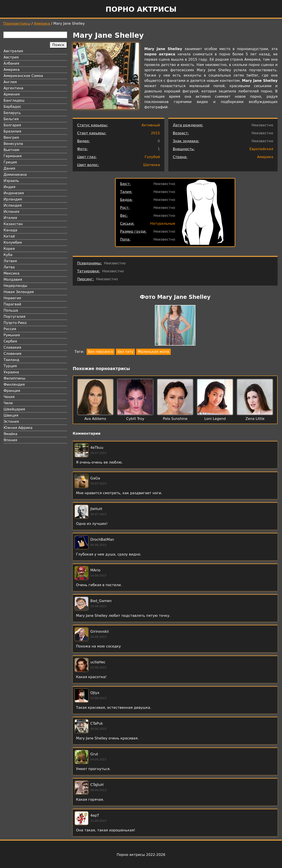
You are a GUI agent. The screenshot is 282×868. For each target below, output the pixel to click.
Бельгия (11, 119)
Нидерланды (15, 286)
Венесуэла (13, 144)
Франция (12, 391)
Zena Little (255, 419)
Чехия (9, 397)
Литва (9, 267)
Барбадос (12, 107)
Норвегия (12, 298)
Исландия (13, 205)
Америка (42, 23)
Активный (151, 125)
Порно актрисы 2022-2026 (141, 855)
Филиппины (14, 378)
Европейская (261, 149)
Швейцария (14, 409)
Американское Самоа (23, 76)
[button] (175, 326)
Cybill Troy (135, 419)
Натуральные (163, 224)
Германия (13, 156)
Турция (10, 366)
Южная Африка (18, 428)
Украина (11, 372)
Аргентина (13, 88)
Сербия (10, 341)
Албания (11, 63)
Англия (10, 82)
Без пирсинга (101, 352)
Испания (11, 212)
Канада (10, 230)
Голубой (152, 157)
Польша (11, 310)
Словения (12, 354)
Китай (9, 236)
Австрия (11, 57)
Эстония (11, 422)
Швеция (11, 415)
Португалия (14, 317)
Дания (9, 168)
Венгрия (11, 137)
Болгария (12, 125)
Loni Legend (215, 419)
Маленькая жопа (153, 352)
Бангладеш (14, 100)
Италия (10, 218)
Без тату (125, 352)
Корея (9, 249)
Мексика (11, 273)
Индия (9, 187)
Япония (10, 440)
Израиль (11, 181)
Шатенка (152, 165)
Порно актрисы (141, 9)
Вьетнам (11, 150)
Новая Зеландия (19, 292)
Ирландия (13, 199)
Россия (10, 329)
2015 (155, 133)
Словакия (12, 347)
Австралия (13, 51)
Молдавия (13, 280)
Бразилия (12, 131)
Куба (8, 255)
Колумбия (13, 242)
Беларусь (12, 113)
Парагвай (12, 304)
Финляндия (14, 384)
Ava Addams (95, 419)
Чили (8, 403)
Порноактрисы (17, 23)
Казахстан (13, 224)
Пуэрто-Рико (15, 323)
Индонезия (14, 193)
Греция (10, 162)
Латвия (10, 261)
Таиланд (11, 360)
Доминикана (15, 175)
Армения (12, 94)
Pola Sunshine (175, 419)
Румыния (12, 335)
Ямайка (10, 434)
